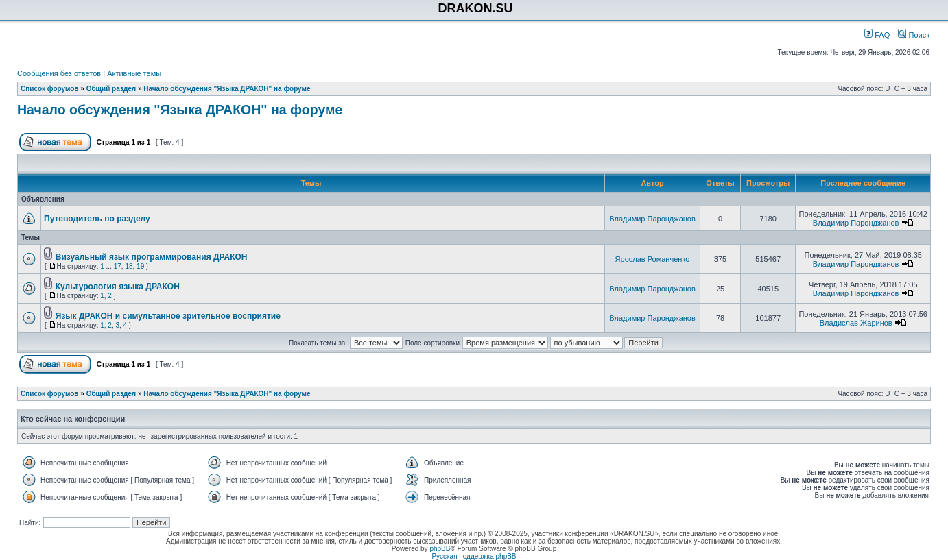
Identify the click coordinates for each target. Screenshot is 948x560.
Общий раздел (111, 89)
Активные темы (134, 73)
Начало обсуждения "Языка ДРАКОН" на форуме (227, 89)
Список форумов (50, 89)
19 (140, 266)
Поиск (914, 35)
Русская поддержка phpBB (474, 556)
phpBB (440, 549)
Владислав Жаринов (856, 323)
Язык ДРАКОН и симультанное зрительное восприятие (168, 316)
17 (118, 266)
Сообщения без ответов (59, 73)
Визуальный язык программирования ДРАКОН (152, 257)
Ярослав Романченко (653, 259)
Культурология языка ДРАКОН (118, 287)
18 (129, 266)
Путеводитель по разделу (97, 219)
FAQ (877, 35)
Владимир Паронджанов (652, 219)
